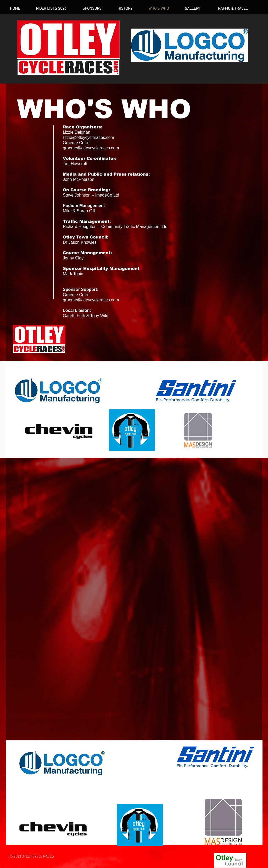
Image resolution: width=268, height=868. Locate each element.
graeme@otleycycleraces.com (91, 148)
